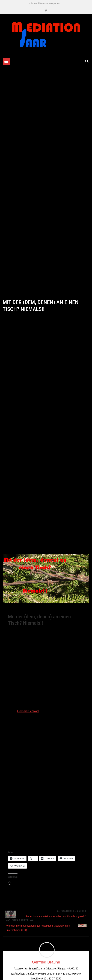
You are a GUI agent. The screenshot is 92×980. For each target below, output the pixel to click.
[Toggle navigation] (6, 61)
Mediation (57, 607)
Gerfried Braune (18, 607)
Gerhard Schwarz (28, 713)
